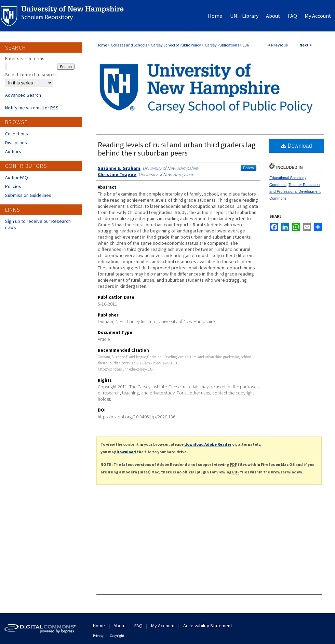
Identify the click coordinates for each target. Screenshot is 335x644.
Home (102, 45)
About (120, 626)
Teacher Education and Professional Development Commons (295, 191)
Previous (279, 45)
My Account (163, 626)
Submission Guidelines (28, 195)
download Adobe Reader (208, 444)
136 (246, 45)
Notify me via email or (32, 108)
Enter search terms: (25, 58)
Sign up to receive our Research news (38, 224)
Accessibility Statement (208, 626)
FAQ (138, 626)
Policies (13, 186)
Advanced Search (23, 95)
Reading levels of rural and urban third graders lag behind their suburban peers (177, 149)
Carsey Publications (222, 45)
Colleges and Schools (129, 45)
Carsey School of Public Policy (176, 45)
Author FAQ (17, 177)
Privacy (98, 636)
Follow (249, 168)
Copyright (117, 636)
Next (304, 45)
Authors (13, 151)
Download (297, 146)
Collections (17, 134)
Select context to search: (31, 75)
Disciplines (16, 143)
